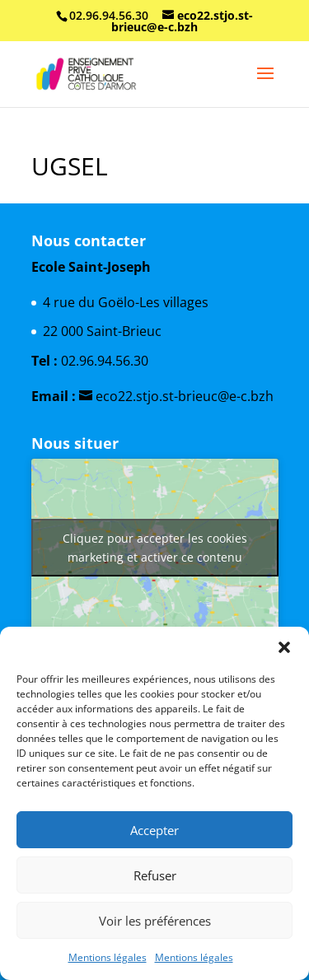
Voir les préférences (155, 921)
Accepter (154, 830)
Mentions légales (108, 957)
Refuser (155, 875)
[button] (284, 647)
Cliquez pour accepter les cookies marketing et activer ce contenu (155, 548)
